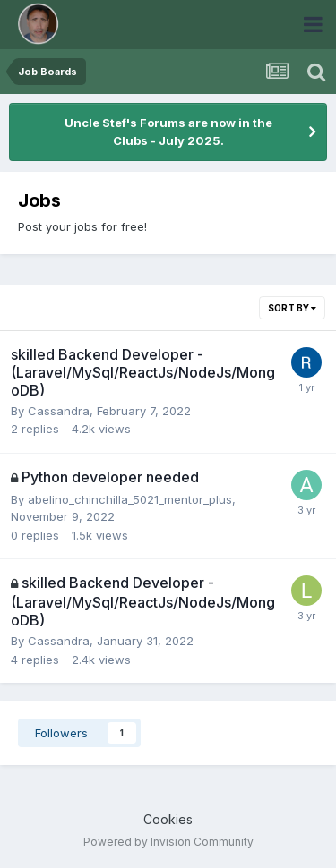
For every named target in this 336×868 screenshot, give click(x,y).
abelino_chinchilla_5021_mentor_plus (130, 499)
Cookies (168, 819)
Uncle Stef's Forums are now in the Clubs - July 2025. (168, 132)
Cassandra (59, 411)
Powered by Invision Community (168, 842)
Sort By (292, 308)
